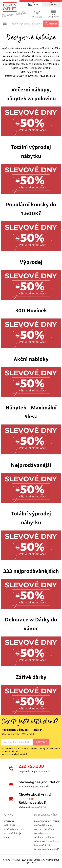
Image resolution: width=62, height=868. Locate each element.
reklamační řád (38, 807)
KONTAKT (9, 821)
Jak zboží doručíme (44, 829)
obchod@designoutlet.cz (37, 782)
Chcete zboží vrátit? (35, 794)
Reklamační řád (42, 845)
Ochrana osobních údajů (47, 849)
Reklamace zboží (32, 803)
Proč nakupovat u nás (15, 829)
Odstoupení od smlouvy (46, 841)
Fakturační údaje (13, 833)
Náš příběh (10, 825)
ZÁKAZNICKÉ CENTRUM (46, 821)
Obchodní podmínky (45, 837)
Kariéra (8, 837)
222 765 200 (31, 766)
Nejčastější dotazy (44, 825)
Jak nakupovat (41, 833)
